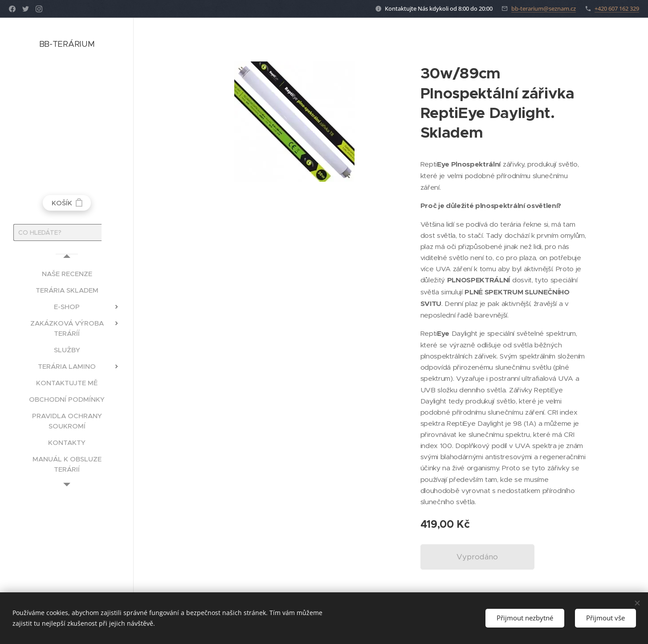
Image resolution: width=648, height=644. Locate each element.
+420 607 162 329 (617, 8)
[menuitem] (67, 274)
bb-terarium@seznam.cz (544, 8)
